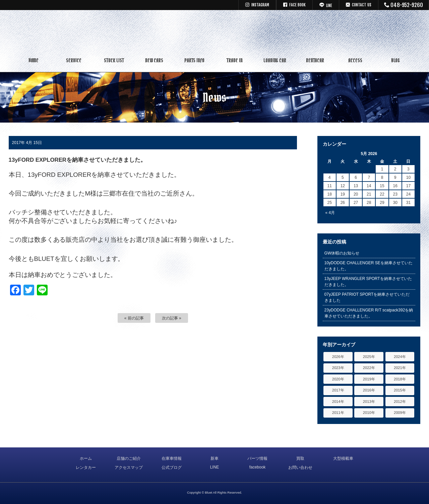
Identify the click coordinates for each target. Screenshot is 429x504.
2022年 (369, 368)
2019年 (369, 379)
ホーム (86, 458)
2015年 (400, 390)
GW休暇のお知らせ (342, 253)
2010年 (369, 413)
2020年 (338, 379)
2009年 (400, 413)
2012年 (400, 402)
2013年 (369, 402)
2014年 (338, 402)
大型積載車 (343, 458)
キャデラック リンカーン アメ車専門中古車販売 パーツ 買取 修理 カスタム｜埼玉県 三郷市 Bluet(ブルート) (214, 32)
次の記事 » (172, 318)
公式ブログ (172, 467)
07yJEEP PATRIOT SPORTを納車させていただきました (367, 297)
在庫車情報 (172, 458)
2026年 (338, 357)
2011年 (338, 413)
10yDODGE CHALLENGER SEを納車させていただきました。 (369, 266)
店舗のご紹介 (129, 458)
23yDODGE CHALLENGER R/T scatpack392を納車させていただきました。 (369, 313)
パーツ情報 (257, 458)
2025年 (369, 357)
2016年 (369, 390)
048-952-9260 (404, 5)
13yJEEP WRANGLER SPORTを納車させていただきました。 (368, 282)
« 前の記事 (134, 318)
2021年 (400, 368)
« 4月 (330, 213)
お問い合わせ (300, 467)
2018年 (400, 379)
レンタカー (86, 467)
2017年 (338, 390)
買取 (300, 458)
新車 (214, 458)
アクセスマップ (129, 467)
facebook (258, 467)
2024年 (400, 357)
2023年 (338, 368)
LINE (215, 467)
